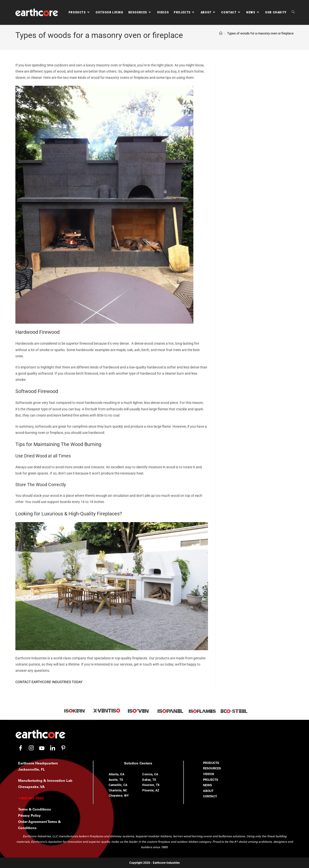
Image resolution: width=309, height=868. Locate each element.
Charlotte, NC (118, 790)
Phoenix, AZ (151, 790)
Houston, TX (151, 785)
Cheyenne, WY (119, 796)
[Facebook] (21, 748)
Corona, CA (150, 774)
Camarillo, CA (118, 785)
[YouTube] (42, 748)
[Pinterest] (63, 748)
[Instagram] (31, 748)
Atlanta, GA (117, 774)
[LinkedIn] (53, 748)
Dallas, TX (149, 780)
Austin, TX (116, 780)
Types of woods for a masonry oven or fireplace (260, 33)
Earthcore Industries (166, 863)
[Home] (221, 33)
